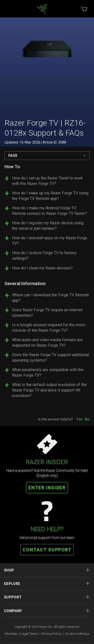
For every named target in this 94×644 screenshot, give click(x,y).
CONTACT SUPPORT (47, 550)
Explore (47, 584)
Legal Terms (29, 634)
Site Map (11, 634)
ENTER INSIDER (47, 488)
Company (47, 611)
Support (47, 597)
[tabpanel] (47, 283)
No (87, 419)
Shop (47, 570)
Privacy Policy (52, 634)
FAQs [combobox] (13, 156)
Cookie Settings (77, 634)
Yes (79, 419)
